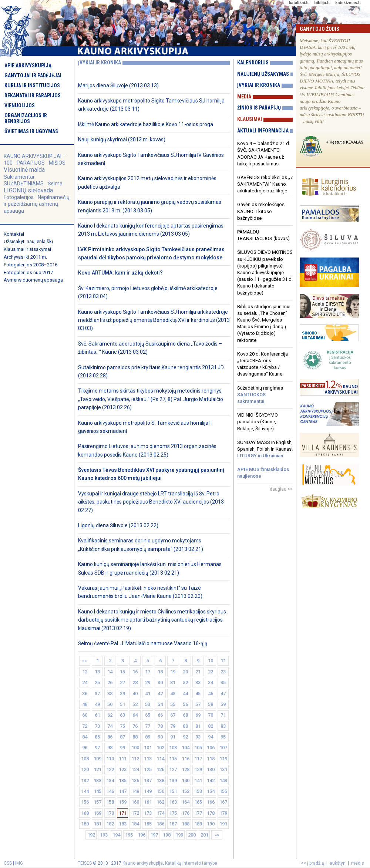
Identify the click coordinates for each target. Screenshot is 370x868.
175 (173, 813)
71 (223, 715)
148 (135, 791)
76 (135, 726)
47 (223, 694)
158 (110, 802)
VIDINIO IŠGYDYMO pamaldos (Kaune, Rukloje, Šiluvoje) (258, 422)
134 (110, 780)
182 (110, 824)
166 (211, 802)
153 (198, 791)
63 (122, 715)
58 (211, 704)
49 (97, 704)
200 (192, 835)
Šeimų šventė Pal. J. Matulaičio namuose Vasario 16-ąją (143, 643)
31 (173, 682)
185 (148, 824)
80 (185, 726)
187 (173, 824)
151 (173, 791)
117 (198, 759)
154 (211, 791)
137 (148, 780)
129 (198, 769)
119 (223, 759)
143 (223, 780)
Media (244, 97)
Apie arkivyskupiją (28, 65)
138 (160, 780)
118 (211, 759)
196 (142, 835)
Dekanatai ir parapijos (33, 95)
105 (198, 748)
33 (198, 682)
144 (85, 791)
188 (186, 824)
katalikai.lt (299, 3)
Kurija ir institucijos (32, 85)
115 (173, 759)
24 (85, 682)
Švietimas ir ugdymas (31, 131)
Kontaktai (14, 234)
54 (160, 704)
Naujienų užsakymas (263, 74)
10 (211, 661)
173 (148, 813)
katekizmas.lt (348, 3)
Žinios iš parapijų (259, 108)
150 (160, 791)
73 (97, 726)
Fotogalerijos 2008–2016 (31, 265)
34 (211, 682)
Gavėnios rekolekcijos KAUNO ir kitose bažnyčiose (261, 211)
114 (160, 759)
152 (186, 791)
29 (148, 682)
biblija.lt (322, 3)
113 (148, 759)
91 (173, 737)
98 (110, 748)
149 (148, 791)
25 (97, 682)
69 (198, 715)
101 (148, 748)
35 (223, 682)
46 (211, 694)
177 (198, 813)
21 (198, 672)
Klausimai (250, 119)
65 (148, 715)
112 (135, 759)
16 (135, 672)
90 (160, 737)
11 (223, 661)
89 (148, 737)
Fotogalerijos (19, 197)
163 (173, 802)
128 (186, 769)
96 (85, 748)
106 (211, 748)
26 (110, 682)
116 (186, 759)
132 (85, 780)
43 (173, 694)
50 (110, 704)
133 (97, 780)
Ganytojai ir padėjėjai (33, 75)
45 (198, 694)
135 (123, 780)
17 (148, 672)
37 (97, 694)
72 (85, 726)
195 (129, 835)
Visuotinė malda (24, 170)
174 (160, 813)
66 (160, 715)
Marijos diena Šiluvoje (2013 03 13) (118, 85)
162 (160, 802)
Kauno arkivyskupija (143, 863)
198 (167, 835)
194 (116, 835)
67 (173, 715)
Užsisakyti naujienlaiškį (28, 241)
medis (358, 863)
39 (122, 694)
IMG (19, 863)
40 (135, 694)
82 (211, 726)
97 (97, 748)
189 (198, 824)
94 (211, 737)
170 (110, 813)
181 (97, 824)
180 (85, 824)
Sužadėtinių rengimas (260, 395)
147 (123, 791)
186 (160, 824)
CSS (8, 863)
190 (211, 824)
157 (97, 802)
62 (110, 715)
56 (185, 704)
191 (223, 824)
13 (97, 672)
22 (211, 672)
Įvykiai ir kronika (259, 85)
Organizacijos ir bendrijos (26, 118)
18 (160, 672)
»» (217, 835)
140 (186, 780)
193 (104, 835)
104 (186, 748)
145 (97, 791)
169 (97, 813)
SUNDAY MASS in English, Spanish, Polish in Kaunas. (265, 449)
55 (173, 704)
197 (154, 835)
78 (160, 726)
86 (110, 737)
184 (135, 824)
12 (85, 672)
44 (185, 694)
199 (179, 835)
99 (122, 748)
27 (122, 682)
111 (123, 759)
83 (223, 726)
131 (223, 769)
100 (135, 748)
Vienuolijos (20, 105)
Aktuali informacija (263, 131)
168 (85, 813)
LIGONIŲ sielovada (28, 190)
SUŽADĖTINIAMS (24, 184)
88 (135, 737)
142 (211, 780)
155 (223, 791)
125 (148, 769)
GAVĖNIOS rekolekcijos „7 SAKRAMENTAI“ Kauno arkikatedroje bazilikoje (265, 184)
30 (160, 682)
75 (122, 726)
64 (135, 715)
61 (97, 715)
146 (110, 791)
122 (110, 769)
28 (135, 682)
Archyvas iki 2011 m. (25, 257)
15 (122, 672)
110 (110, 759)
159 (123, 802)
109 (97, 759)
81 (198, 726)
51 (122, 704)
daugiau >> (281, 489)
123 (123, 769)
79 (173, 726)
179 (223, 813)
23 (223, 672)
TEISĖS (85, 863)
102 (160, 748)
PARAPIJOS (31, 163)
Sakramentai (19, 177)
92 (185, 737)
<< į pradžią (312, 863)
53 (148, 704)
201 (204, 835)
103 (173, 748)
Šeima (55, 184)
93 (198, 737)
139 (173, 780)
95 (223, 737)
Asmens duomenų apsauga (33, 280)
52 (135, 704)
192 (91, 835)
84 (85, 737)
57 (198, 704)
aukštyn (338, 863)
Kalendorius (253, 63)
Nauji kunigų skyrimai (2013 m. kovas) (122, 139)
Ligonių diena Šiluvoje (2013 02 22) (118, 525)
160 (135, 802)
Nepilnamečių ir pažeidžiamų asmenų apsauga (37, 204)
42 (160, 694)
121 (97, 769)
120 (85, 769)
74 (110, 726)
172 (135, 813)
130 (211, 769)
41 (148, 694)
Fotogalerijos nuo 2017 (28, 272)
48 (85, 704)
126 (160, 769)
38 (110, 694)
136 (135, 780)
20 (185, 672)
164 (186, 802)
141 (198, 780)
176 (186, 813)
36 (85, 694)
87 (122, 737)
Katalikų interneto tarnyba (191, 863)
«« (85, 661)
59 (223, 704)
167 (223, 802)
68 (185, 715)
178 (211, 813)
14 (110, 672)
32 (185, 682)
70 (211, 715)
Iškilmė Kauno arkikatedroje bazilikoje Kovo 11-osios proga (146, 124)
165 (198, 802)
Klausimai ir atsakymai (27, 249)
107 (223, 748)
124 (135, 769)
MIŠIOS (57, 163)
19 (173, 672)
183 (123, 824)
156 (85, 802)
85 (97, 737)
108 (85, 759)
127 (173, 769)
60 (85, 715)
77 (148, 726)
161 (148, 802)
